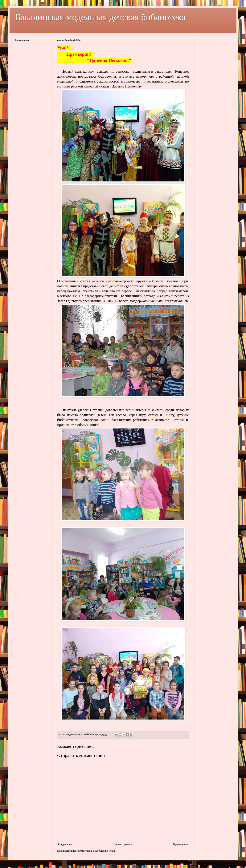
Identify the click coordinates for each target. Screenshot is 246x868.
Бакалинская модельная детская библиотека (100, 17)
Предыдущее (180, 844)
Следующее (65, 844)
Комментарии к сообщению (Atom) (96, 851)
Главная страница (122, 844)
